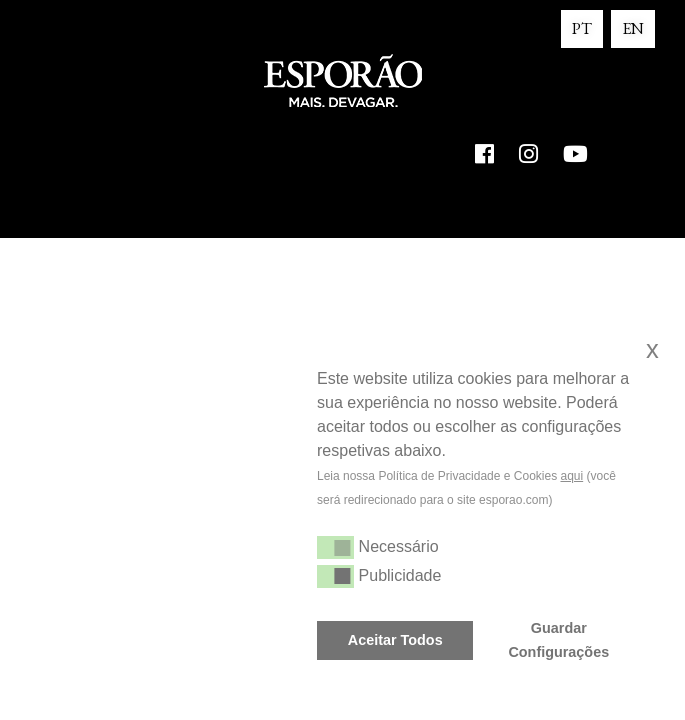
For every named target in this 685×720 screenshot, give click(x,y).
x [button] (652, 349)
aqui (571, 476)
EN (633, 28)
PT (582, 28)
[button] (320, 525)
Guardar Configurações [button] (558, 640)
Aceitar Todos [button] (395, 640)
